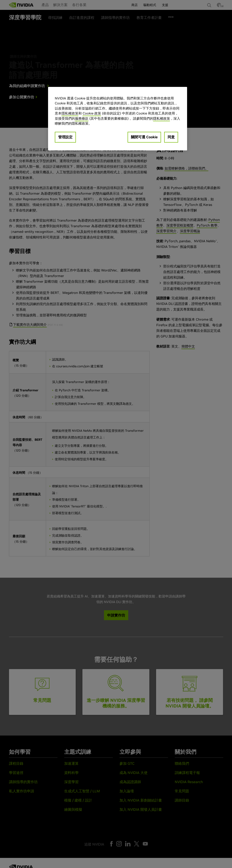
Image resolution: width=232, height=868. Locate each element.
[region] (118, 119)
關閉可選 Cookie (144, 137)
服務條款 (82, 118)
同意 (171, 137)
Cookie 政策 (92, 113)
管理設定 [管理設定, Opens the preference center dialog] (65, 137)
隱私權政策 (70, 113)
